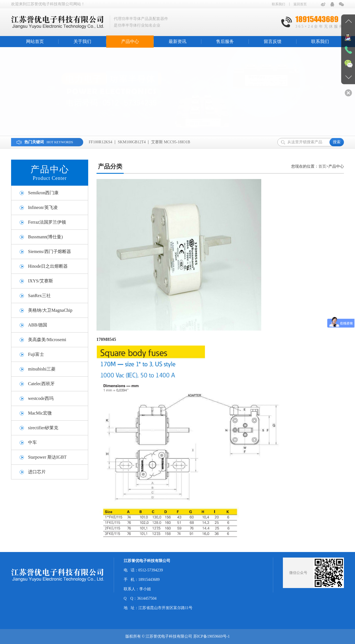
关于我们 (82, 41)
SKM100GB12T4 (132, 142)
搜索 (337, 142)
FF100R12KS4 (101, 142)
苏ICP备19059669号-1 (211, 636)
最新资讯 (177, 41)
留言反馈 (273, 41)
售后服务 (225, 41)
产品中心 (130, 41)
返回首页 (300, 4)
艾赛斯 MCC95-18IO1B (171, 142)
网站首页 (35, 41)
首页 (322, 166)
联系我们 (278, 4)
